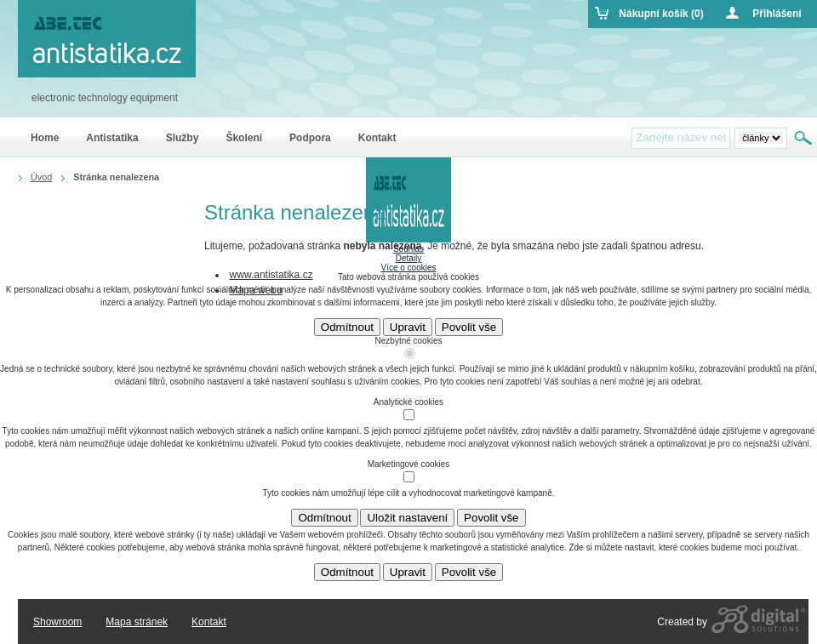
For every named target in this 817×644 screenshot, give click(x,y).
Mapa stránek (137, 622)
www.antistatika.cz (271, 275)
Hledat (805, 138)
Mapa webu (256, 290)
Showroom (57, 622)
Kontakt (209, 622)
